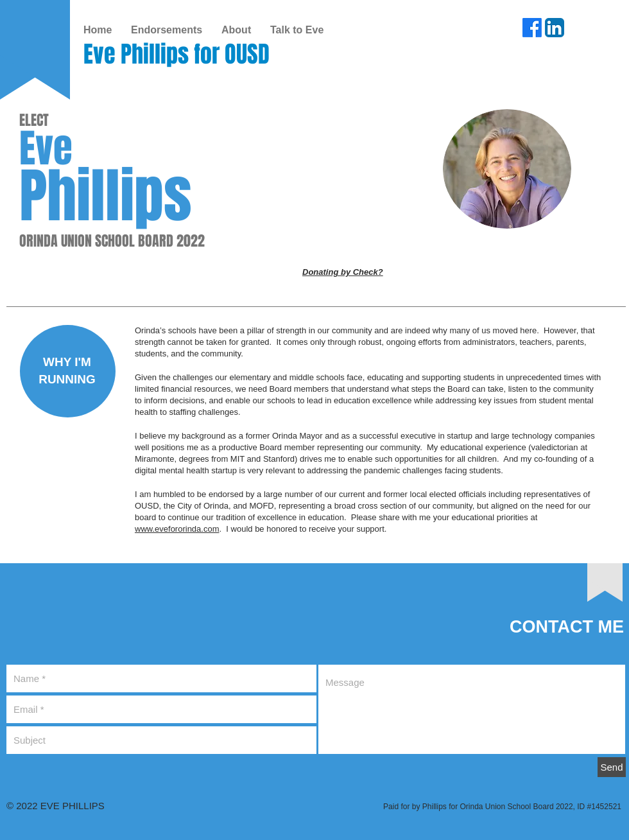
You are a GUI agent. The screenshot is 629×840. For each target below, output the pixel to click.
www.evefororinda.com (177, 529)
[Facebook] (532, 28)
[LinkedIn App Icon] (555, 28)
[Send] (612, 767)
